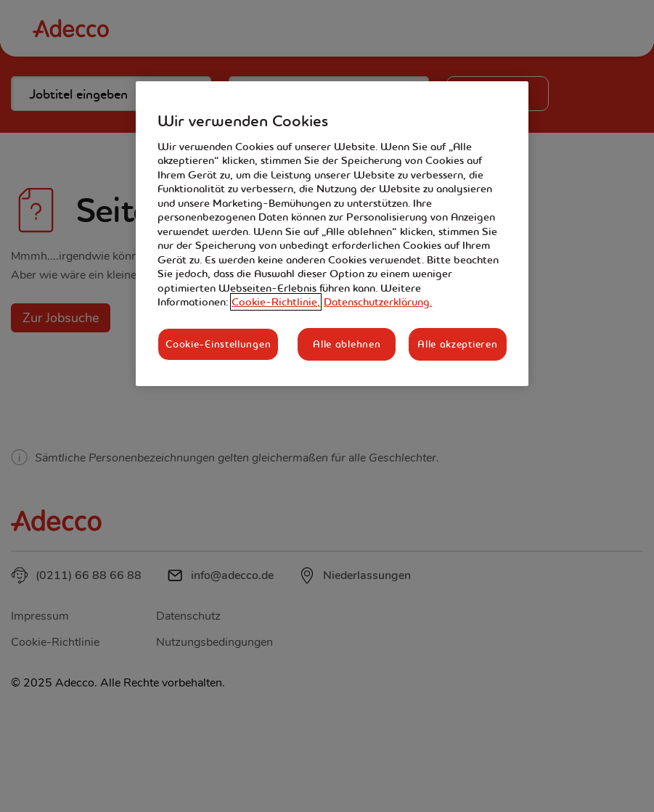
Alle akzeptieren (457, 344)
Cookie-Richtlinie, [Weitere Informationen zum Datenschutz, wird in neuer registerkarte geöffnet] (276, 302)
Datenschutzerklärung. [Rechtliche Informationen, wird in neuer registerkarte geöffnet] (378, 302)
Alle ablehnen (347, 344)
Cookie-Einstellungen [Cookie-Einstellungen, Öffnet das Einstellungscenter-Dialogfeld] (218, 344)
